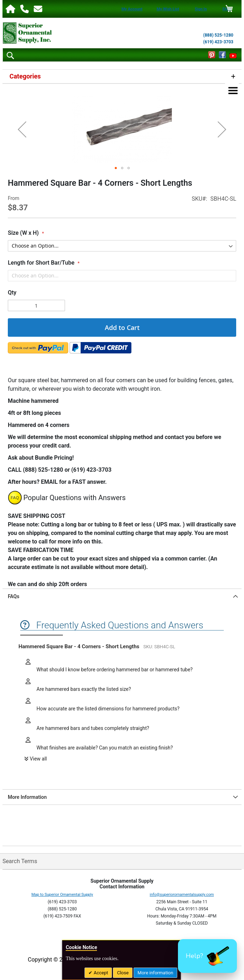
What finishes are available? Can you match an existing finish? (104, 748)
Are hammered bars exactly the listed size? (83, 689)
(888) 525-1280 (218, 35)
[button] (22, 129)
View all (38, 759)
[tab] (122, 596)
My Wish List (168, 9)
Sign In (201, 9)
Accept (100, 973)
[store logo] (27, 33)
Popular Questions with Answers (75, 498)
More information (155, 973)
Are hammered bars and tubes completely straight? (92, 728)
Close (123, 973)
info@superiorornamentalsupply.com (182, 895)
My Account (132, 9)
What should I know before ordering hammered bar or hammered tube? (114, 670)
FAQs (14, 596)
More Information (27, 797)
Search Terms (20, 861)
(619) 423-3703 (218, 42)
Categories (25, 76)
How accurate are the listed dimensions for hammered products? (107, 709)
